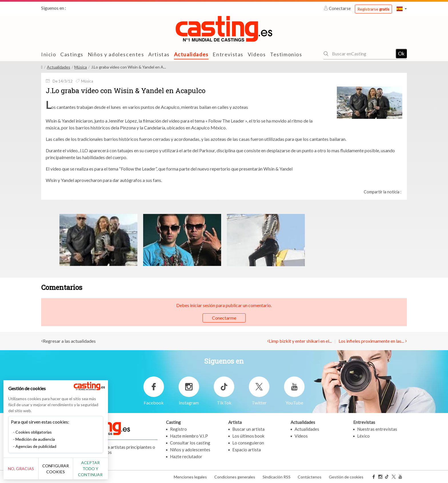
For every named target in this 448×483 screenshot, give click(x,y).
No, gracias (24, 472)
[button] (402, 9)
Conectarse (338, 8)
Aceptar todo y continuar (103, 472)
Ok (401, 53)
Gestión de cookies (346, 477)
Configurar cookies (64, 472)
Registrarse (373, 9)
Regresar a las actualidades (69, 341)
